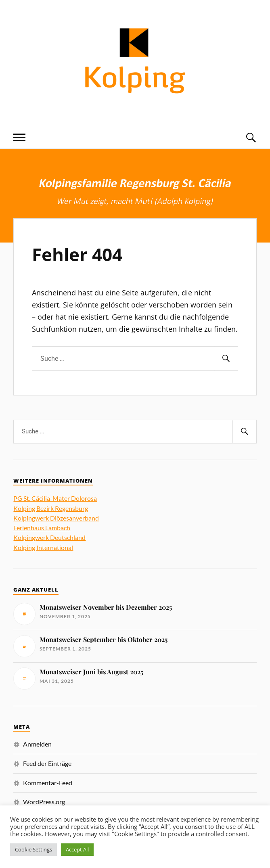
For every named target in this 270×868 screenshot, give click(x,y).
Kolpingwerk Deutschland (49, 537)
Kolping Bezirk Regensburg (51, 508)
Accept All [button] (77, 849)
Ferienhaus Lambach (42, 528)
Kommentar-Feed (48, 783)
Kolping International (43, 547)
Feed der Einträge (47, 763)
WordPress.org (44, 802)
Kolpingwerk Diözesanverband (56, 518)
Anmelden (37, 744)
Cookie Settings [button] (33, 849)
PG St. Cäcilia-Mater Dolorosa (55, 498)
